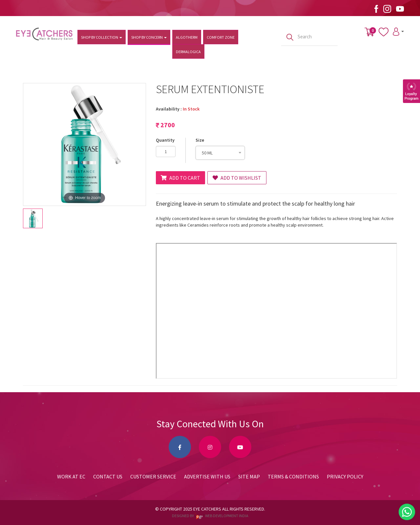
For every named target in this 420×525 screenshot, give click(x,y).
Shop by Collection (102, 37)
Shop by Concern (149, 37)
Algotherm (187, 37)
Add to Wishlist (237, 178)
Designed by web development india (210, 516)
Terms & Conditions (293, 476)
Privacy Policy (345, 476)
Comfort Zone (221, 37)
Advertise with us (207, 476)
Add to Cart (180, 178)
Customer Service (153, 476)
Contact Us (108, 476)
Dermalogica (188, 52)
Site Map (249, 476)
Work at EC (71, 476)
